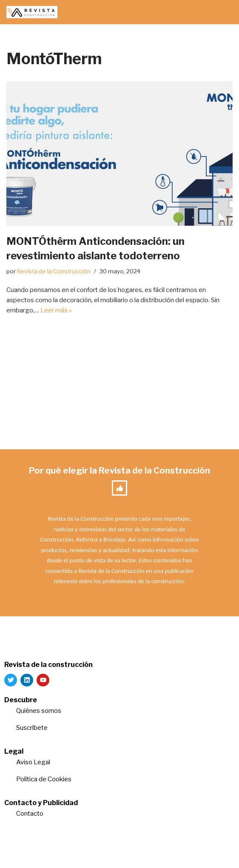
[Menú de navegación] (223, 12)
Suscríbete (33, 728)
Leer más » (56, 310)
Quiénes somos (39, 711)
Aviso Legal (33, 762)
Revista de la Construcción (54, 271)
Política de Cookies (44, 779)
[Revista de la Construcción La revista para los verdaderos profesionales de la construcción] (32, 12)
